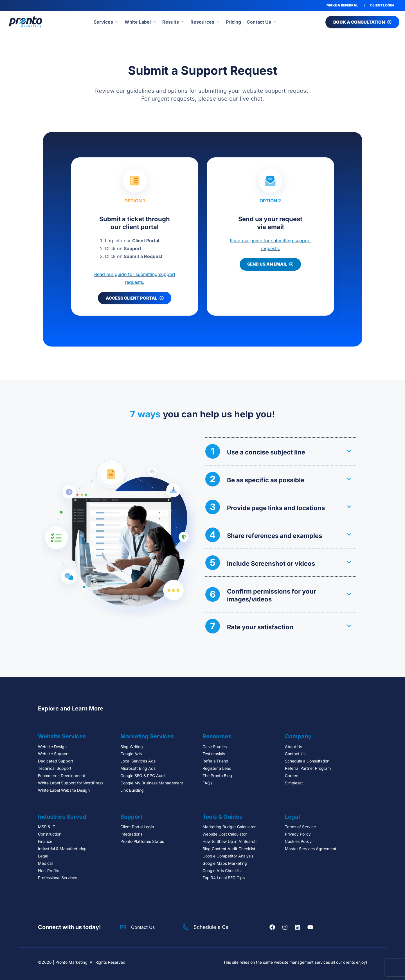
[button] (281, 451)
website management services (302, 962)
